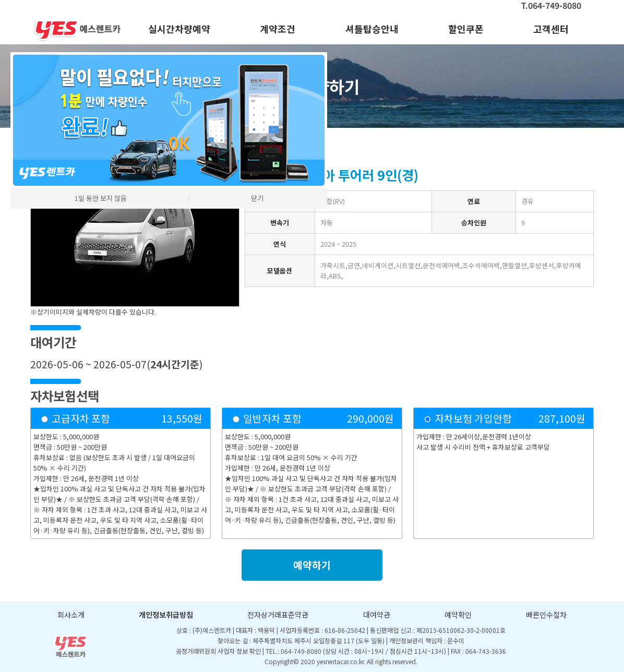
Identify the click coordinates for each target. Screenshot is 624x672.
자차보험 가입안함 (473, 418)
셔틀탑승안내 (372, 29)
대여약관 (377, 615)
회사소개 (71, 615)
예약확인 (458, 615)
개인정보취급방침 (166, 615)
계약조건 (278, 29)
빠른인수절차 (546, 615)
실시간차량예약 (179, 29)
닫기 (257, 198)
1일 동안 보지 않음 (101, 198)
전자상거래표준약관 (278, 615)
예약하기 (312, 565)
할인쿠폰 (466, 29)
